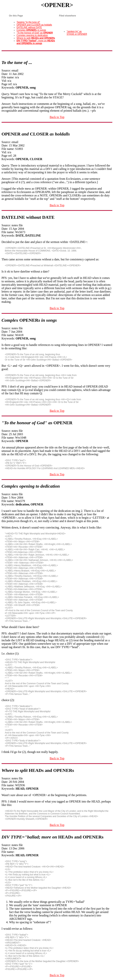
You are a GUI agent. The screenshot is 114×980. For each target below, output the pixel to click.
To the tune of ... (17, 62)
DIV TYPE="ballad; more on (52, 837)
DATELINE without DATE (29, 27)
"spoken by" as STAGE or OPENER (77, 33)
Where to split (36, 38)
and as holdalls (36, 134)
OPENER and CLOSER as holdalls (34, 25)
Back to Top (57, 117)
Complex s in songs (31, 30)
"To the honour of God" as (35, 33)
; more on (36, 42)
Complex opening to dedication (32, 35)
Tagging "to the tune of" (28, 22)
